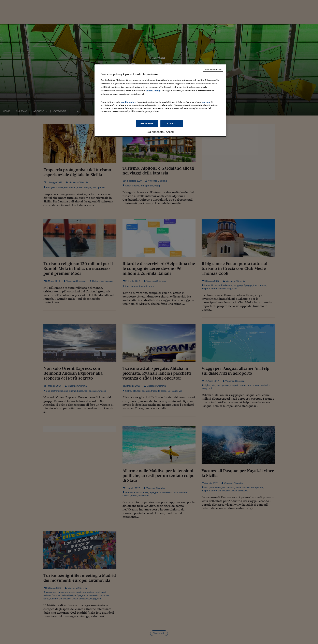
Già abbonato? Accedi (161, 132)
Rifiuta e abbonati (213, 70)
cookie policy (153, 91)
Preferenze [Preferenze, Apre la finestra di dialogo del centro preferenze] (147, 123)
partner (206, 102)
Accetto (172, 123)
